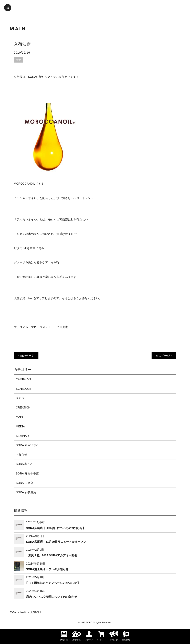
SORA (13, 612)
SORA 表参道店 (26, 492)
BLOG (20, 398)
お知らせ (22, 455)
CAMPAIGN (23, 379)
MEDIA (20, 426)
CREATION (23, 407)
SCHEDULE (24, 389)
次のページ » (164, 356)
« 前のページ (26, 356)
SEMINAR (22, 436)
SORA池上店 (24, 464)
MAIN (19, 60)
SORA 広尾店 (25, 483)
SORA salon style (27, 445)
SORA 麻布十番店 (27, 473)
